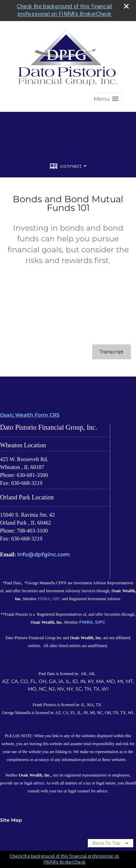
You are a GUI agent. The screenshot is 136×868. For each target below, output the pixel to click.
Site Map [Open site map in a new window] (11, 820)
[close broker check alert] (126, 6)
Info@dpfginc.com (44, 554)
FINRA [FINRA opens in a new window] (44, 599)
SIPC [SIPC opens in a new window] (57, 599)
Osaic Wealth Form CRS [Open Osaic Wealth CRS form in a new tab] (30, 415)
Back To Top (111, 843)
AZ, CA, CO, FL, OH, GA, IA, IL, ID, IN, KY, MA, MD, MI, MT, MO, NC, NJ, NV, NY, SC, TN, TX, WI (68, 685)
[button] (106, 99)
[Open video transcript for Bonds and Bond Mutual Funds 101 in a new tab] (112, 352)
